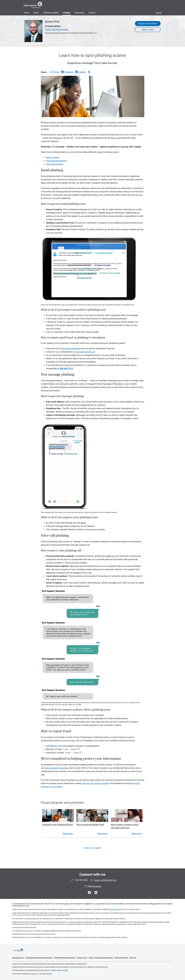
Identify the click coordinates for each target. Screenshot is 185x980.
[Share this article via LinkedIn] (80, 72)
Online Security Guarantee (56, 768)
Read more (68, 834)
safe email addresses (71, 348)
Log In (158, 13)
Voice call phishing (55, 164)
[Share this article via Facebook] (67, 72)
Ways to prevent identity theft (90, 825)
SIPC (66, 970)
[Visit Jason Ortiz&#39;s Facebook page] (90, 893)
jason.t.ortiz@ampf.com (105, 880)
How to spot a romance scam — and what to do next (125, 826)
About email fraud (121, 958)
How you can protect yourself (95, 783)
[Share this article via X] (89, 72)
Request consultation (148, 24)
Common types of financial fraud (57, 825)
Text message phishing (56, 161)
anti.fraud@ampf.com (85, 352)
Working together (51, 13)
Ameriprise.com (18, 958)
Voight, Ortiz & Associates (57, 30)
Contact (92, 13)
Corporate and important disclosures (39, 958)
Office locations (92, 886)
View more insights (92, 848)
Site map (133, 958)
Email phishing (53, 157)
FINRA (59, 970)
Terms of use (82, 958)
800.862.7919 (56, 746)
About (36, 13)
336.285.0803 (81, 880)
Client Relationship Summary (64, 958)
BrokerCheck (113, 909)
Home (26, 13)
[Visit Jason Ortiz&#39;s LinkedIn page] (96, 893)
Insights (67, 13)
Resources (79, 13)
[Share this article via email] (54, 73)
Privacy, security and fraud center (101, 958)
